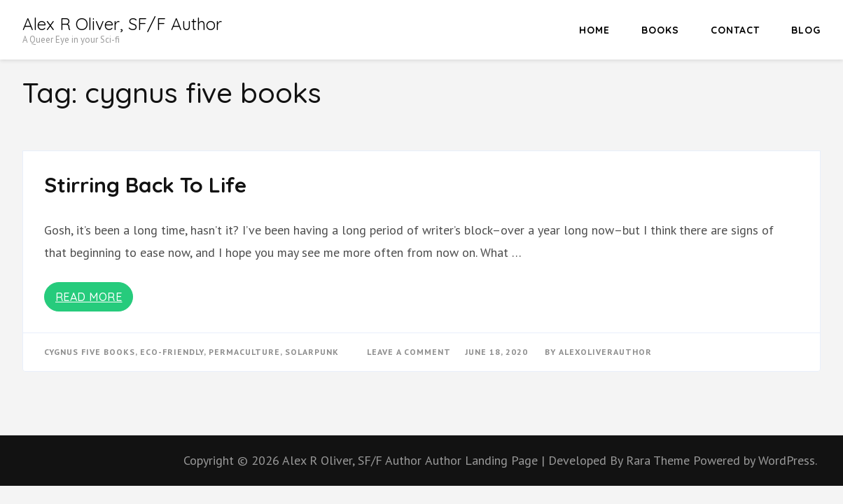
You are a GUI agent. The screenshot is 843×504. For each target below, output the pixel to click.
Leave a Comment (409, 352)
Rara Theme (660, 460)
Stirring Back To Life (145, 185)
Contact (735, 30)
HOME (594, 30)
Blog (806, 30)
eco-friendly (172, 352)
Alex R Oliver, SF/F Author (122, 24)
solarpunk (312, 352)
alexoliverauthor (605, 352)
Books (660, 30)
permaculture (244, 352)
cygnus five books (90, 352)
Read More (89, 297)
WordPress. (788, 460)
